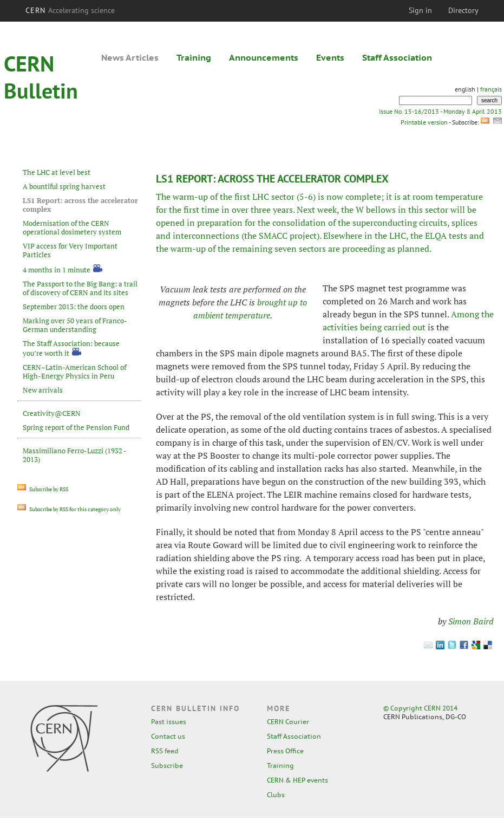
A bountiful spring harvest (64, 186)
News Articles (130, 57)
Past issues (169, 722)
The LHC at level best (57, 172)
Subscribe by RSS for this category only (69, 509)
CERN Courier (288, 722)
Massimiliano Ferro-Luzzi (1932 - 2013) (74, 455)
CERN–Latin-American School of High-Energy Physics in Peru (74, 372)
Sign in (420, 10)
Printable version (424, 122)
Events (330, 57)
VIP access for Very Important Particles (70, 250)
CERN (70, 10)
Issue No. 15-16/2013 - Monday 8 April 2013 (440, 111)
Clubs (276, 795)
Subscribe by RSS (43, 489)
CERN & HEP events (297, 780)
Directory (463, 10)
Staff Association (397, 57)
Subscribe (167, 765)
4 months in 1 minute (57, 270)
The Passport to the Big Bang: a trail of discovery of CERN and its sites (80, 288)
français (491, 89)
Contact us (168, 736)
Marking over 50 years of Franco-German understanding (75, 325)
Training (194, 57)
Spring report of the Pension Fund (76, 427)
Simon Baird (471, 621)
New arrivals (43, 390)
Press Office (285, 751)
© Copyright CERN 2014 (420, 708)
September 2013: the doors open (74, 307)
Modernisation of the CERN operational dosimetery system (72, 227)
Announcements (264, 57)
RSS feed (165, 751)
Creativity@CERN (52, 413)
